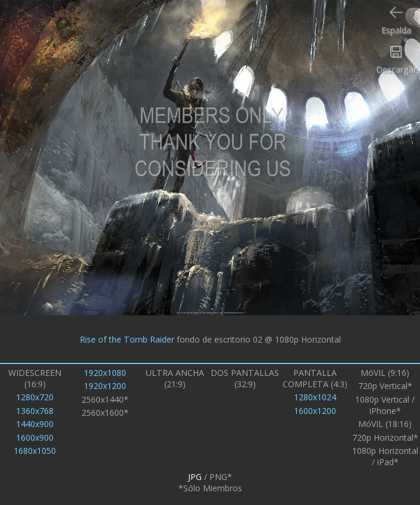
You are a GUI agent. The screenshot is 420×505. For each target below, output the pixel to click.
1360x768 (35, 411)
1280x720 (35, 397)
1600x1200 (315, 411)
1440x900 (35, 424)
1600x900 (35, 437)
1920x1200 (105, 386)
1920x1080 (105, 373)
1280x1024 (315, 397)
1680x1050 (35, 451)
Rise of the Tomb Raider (127, 339)
